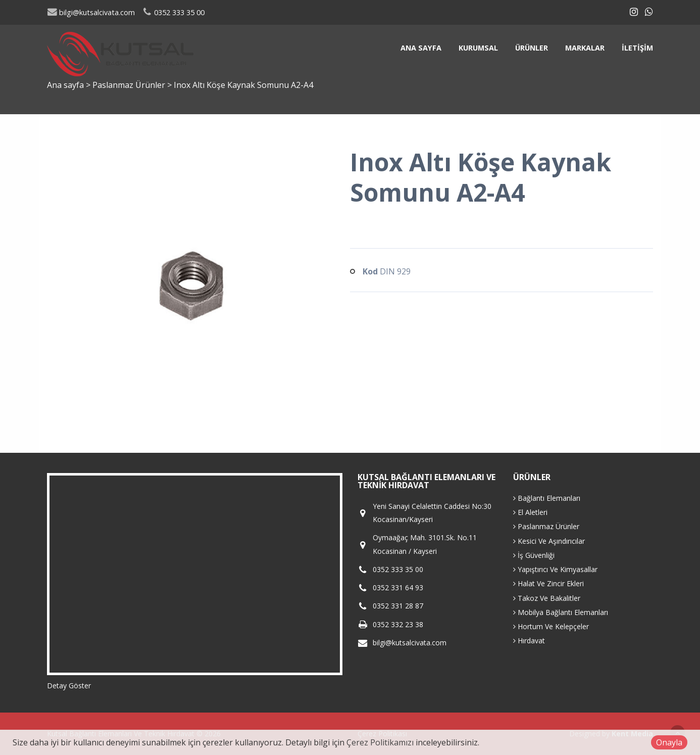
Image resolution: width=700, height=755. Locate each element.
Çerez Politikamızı (380, 742)
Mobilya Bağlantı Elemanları (561, 612)
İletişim (637, 48)
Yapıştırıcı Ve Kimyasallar (555, 569)
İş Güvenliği (534, 555)
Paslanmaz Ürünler (130, 85)
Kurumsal (478, 48)
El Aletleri (530, 512)
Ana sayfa (421, 48)
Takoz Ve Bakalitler (547, 598)
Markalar (585, 48)
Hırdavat (529, 641)
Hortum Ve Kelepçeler (551, 626)
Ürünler (532, 48)
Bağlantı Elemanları (547, 498)
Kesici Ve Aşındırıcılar (549, 541)
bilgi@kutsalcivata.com (91, 12)
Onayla (669, 742)
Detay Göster (69, 686)
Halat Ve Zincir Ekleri (548, 583)
